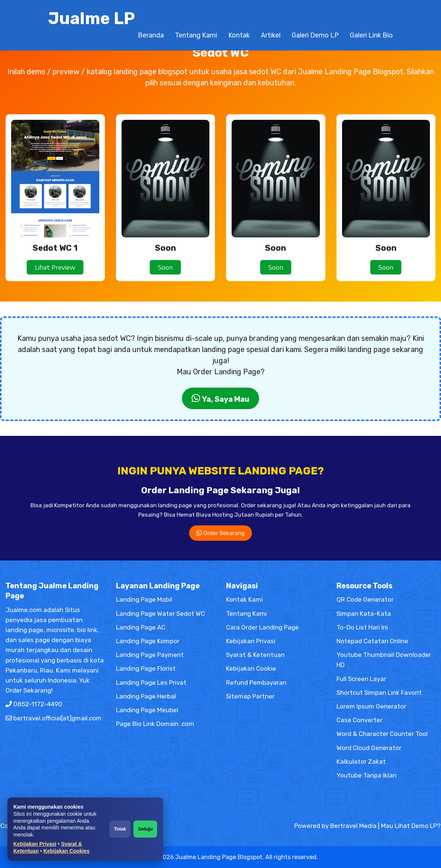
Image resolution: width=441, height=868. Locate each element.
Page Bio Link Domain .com (155, 724)
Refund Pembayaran (256, 683)
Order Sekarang (220, 517)
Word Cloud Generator (369, 748)
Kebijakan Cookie (251, 668)
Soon (165, 267)
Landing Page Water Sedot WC (160, 614)
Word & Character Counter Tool (382, 734)
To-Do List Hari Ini (362, 627)
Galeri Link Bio (371, 35)
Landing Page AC (141, 627)
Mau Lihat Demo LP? (411, 826)
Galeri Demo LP (315, 35)
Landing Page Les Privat (151, 683)
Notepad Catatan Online (372, 641)
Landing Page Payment (150, 655)
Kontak (239, 35)
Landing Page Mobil (144, 599)
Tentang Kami (196, 35)
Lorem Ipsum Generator (371, 706)
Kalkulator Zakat (361, 762)
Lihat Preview (55, 267)
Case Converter (359, 720)
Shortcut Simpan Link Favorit (379, 693)
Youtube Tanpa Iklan (367, 775)
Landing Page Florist (146, 668)
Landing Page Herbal (146, 696)
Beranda (151, 35)
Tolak (120, 829)
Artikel (271, 35)
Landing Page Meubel (147, 710)
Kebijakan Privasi (35, 844)
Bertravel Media (353, 826)
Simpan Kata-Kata (364, 614)
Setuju (145, 829)
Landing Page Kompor (148, 641)
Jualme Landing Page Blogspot (219, 857)
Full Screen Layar (361, 679)
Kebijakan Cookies (67, 851)
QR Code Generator (365, 599)
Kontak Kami (244, 599)
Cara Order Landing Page (262, 627)
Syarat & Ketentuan (255, 655)
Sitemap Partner (250, 696)
